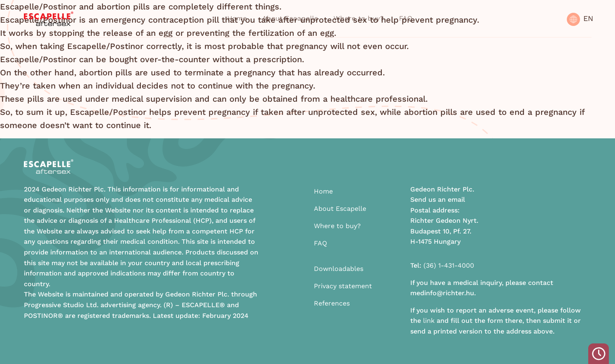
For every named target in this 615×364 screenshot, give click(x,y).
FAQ (406, 18)
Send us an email (438, 199)
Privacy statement (343, 286)
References (332, 303)
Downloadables (339, 269)
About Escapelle (290, 18)
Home (237, 18)
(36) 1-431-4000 (449, 265)
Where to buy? (359, 18)
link (429, 321)
